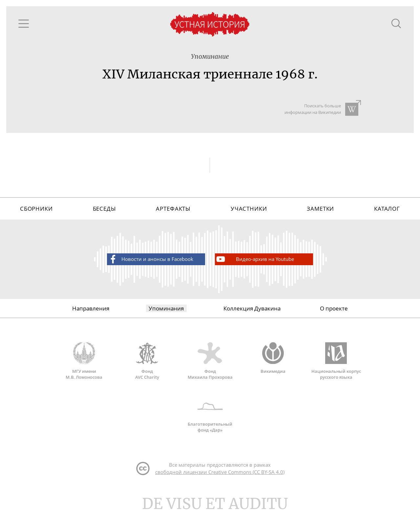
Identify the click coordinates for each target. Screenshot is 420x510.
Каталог (387, 209)
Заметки (320, 209)
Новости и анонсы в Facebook (150, 259)
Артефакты (173, 209)
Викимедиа (273, 358)
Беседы (105, 209)
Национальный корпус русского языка (336, 361)
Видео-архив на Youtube (255, 259)
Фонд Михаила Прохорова (210, 361)
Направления (91, 308)
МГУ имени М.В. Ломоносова (84, 361)
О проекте (334, 308)
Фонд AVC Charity (147, 361)
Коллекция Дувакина (252, 308)
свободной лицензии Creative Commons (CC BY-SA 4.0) (220, 472)
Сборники (36, 209)
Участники (249, 209)
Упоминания (166, 308)
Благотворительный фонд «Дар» (210, 414)
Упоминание (210, 57)
